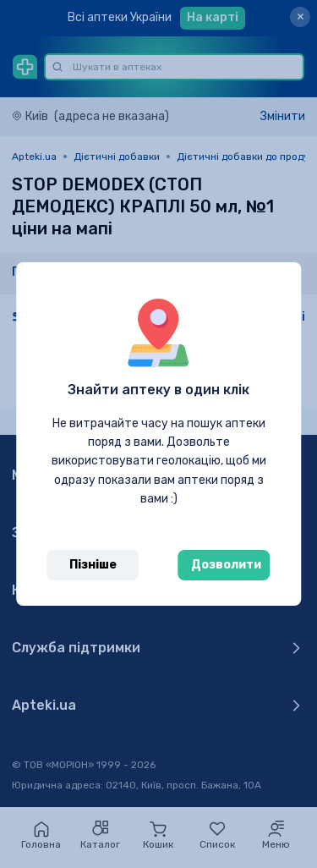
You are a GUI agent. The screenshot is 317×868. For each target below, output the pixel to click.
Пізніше (93, 565)
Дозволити (226, 565)
